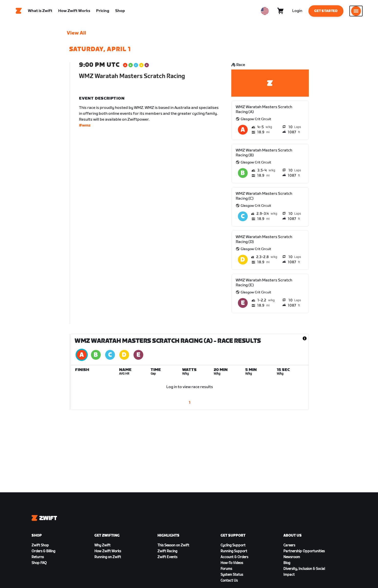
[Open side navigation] (356, 11)
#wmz (85, 125)
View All (76, 33)
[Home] (19, 11)
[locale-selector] (265, 11)
